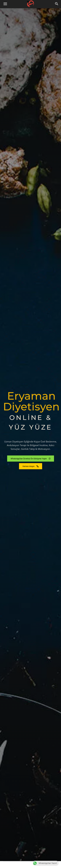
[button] (57, 4)
